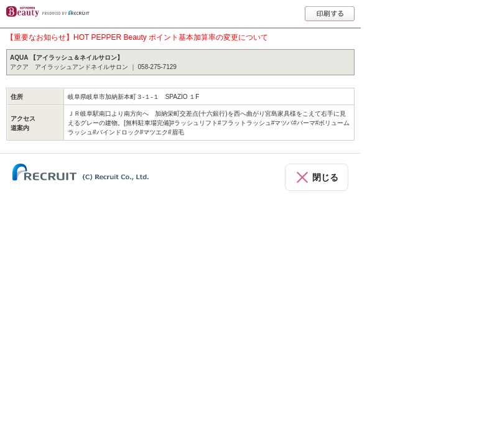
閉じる (325, 177)
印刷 (330, 14)
